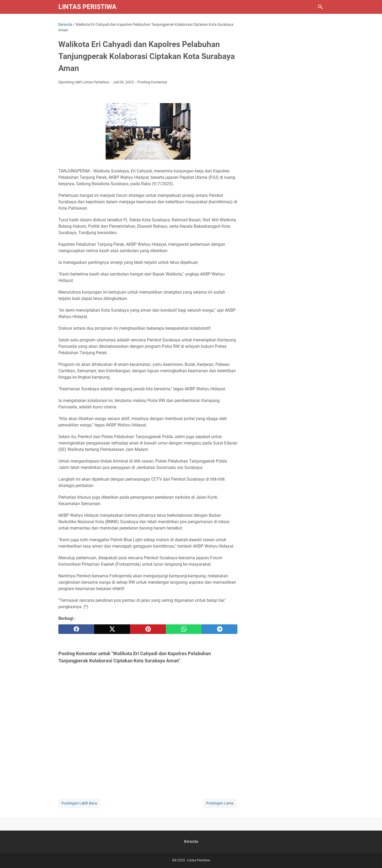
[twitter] (112, 629)
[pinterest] (148, 629)
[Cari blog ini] (320, 7)
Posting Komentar (152, 82)
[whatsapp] (184, 629)
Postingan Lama (220, 803)
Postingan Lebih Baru (79, 803)
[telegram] (220, 629)
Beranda (191, 841)
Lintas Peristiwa (87, 7)
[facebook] (76, 629)
